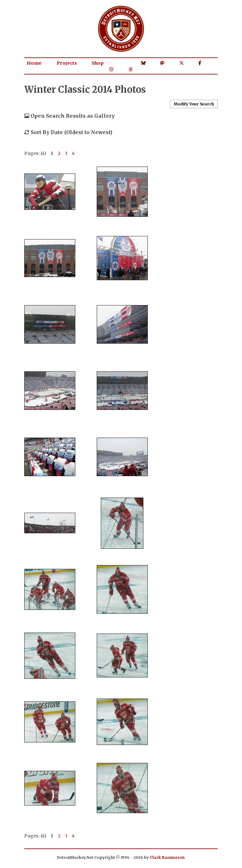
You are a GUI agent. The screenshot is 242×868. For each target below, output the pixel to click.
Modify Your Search (194, 104)
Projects (67, 63)
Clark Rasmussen (167, 857)
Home (34, 63)
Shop (98, 63)
